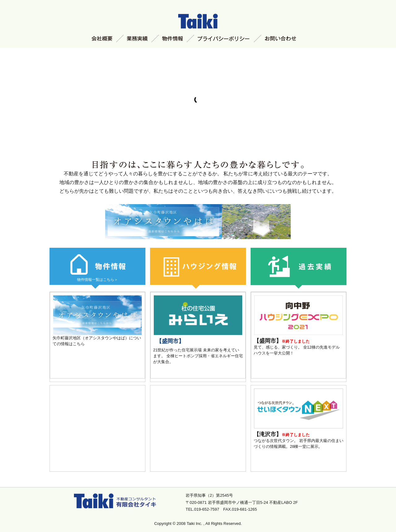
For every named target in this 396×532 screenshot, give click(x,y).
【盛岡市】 (170, 341)
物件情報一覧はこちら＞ (97, 280)
